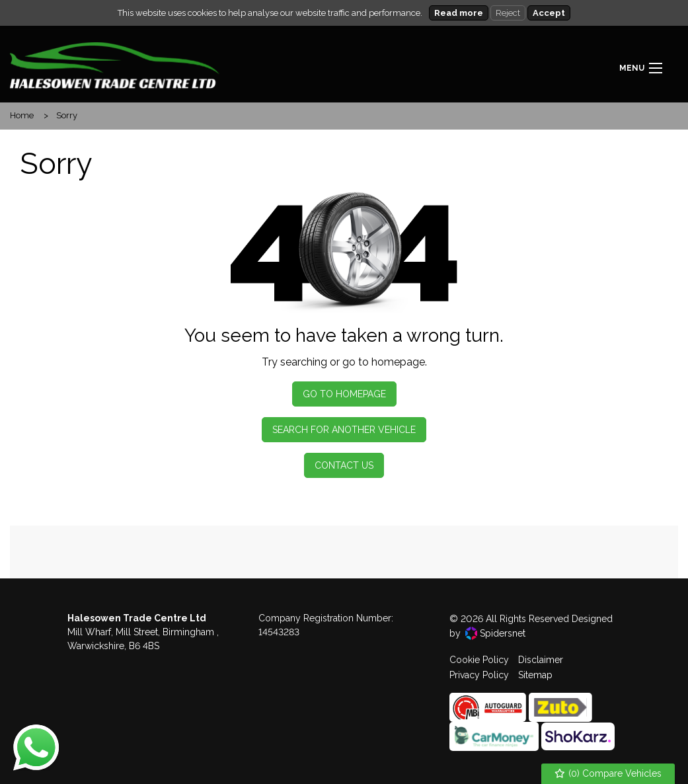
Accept (549, 13)
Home (22, 115)
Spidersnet (495, 633)
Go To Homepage (344, 394)
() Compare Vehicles (608, 774)
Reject (508, 13)
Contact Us (344, 465)
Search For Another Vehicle (344, 430)
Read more (459, 13)
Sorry (67, 115)
